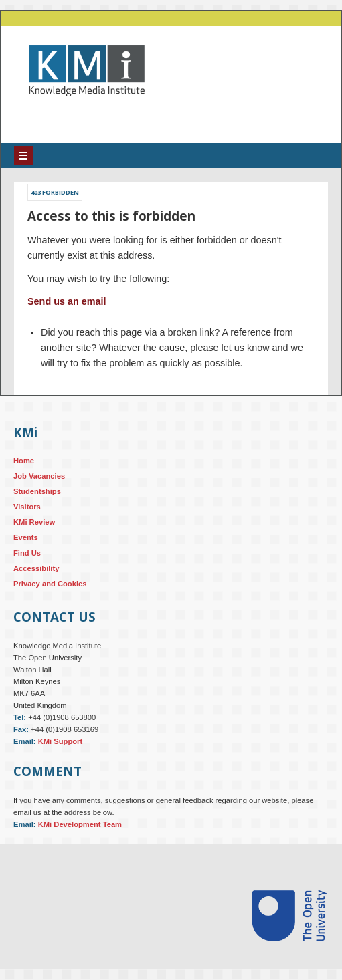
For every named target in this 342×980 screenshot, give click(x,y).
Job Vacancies (39, 476)
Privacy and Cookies (50, 584)
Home (24, 461)
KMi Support (61, 741)
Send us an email (67, 301)
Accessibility (36, 568)
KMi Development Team (80, 824)
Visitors (27, 507)
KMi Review (34, 522)
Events (26, 537)
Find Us (27, 553)
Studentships (37, 491)
